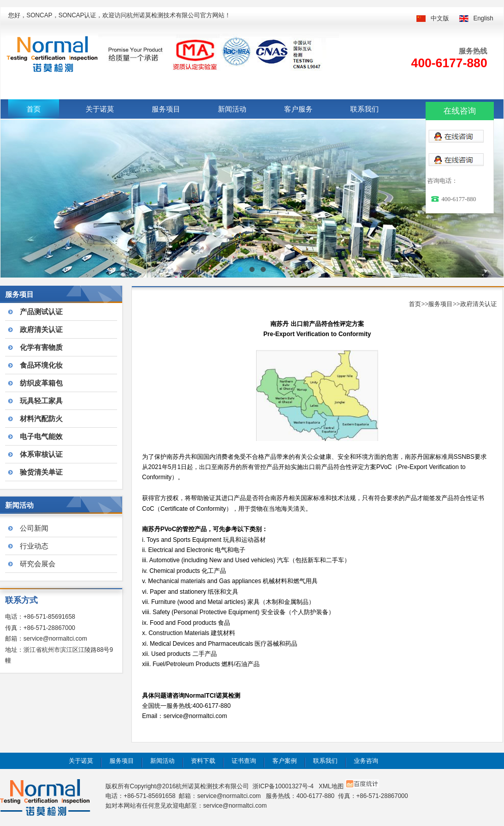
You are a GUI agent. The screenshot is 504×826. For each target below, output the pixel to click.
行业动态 (34, 546)
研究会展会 (38, 564)
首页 (34, 109)
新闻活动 (232, 109)
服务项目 (166, 109)
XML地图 (331, 786)
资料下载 (203, 761)
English (483, 18)
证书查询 (244, 761)
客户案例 (285, 761)
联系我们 (365, 109)
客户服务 (298, 109)
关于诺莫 (100, 109)
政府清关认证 (479, 304)
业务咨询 (366, 761)
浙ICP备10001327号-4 (283, 786)
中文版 (440, 18)
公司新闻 (34, 528)
